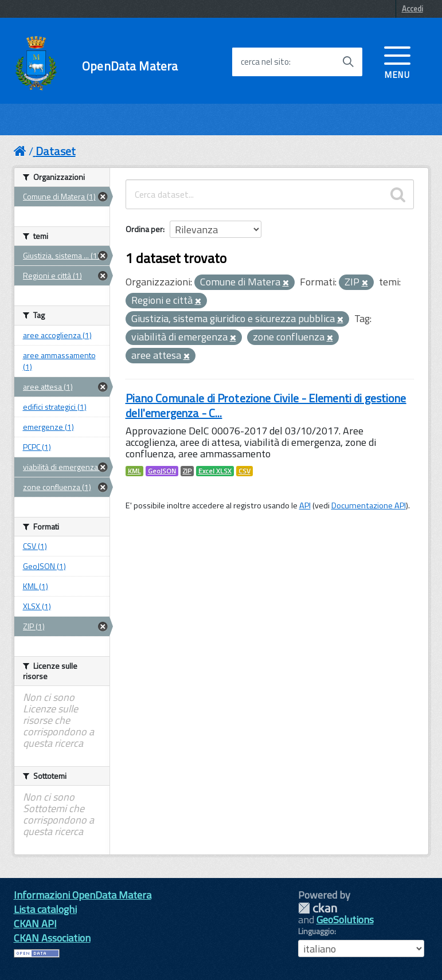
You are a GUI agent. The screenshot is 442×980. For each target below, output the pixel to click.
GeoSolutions (345, 920)
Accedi (412, 9)
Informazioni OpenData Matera (83, 895)
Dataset (56, 151)
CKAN (318, 908)
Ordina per (144, 229)
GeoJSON (162, 471)
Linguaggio (316, 931)
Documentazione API (369, 505)
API (305, 505)
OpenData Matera (130, 66)
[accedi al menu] (397, 61)
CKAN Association (52, 938)
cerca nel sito (265, 62)
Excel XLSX (215, 471)
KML (134, 471)
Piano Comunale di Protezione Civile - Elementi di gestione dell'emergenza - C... (266, 405)
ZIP (187, 471)
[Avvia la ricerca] (348, 62)
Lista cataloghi (45, 909)
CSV (245, 471)
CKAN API (35, 924)
